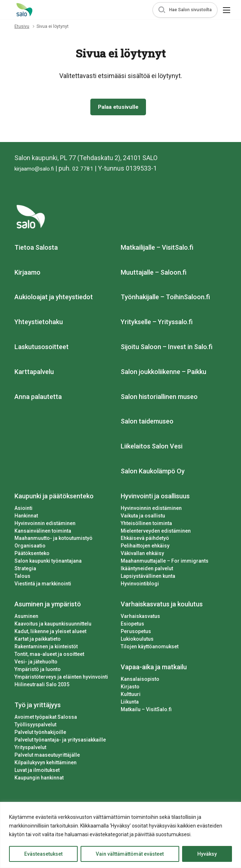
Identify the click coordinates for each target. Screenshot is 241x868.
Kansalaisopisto (140, 680)
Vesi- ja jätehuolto (36, 663)
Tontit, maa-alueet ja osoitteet (49, 656)
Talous (22, 578)
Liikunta (130, 703)
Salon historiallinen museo (159, 398)
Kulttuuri (131, 696)
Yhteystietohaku (39, 324)
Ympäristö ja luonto (38, 671)
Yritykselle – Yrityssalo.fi (157, 324)
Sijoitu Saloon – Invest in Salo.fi (167, 348)
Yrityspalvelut (30, 749)
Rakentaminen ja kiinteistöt (46, 648)
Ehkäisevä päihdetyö (145, 540)
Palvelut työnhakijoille (40, 734)
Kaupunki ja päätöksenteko (54, 497)
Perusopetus (136, 633)
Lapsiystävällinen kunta (148, 578)
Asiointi (23, 510)
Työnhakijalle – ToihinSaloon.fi (165, 299)
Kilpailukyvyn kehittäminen (46, 764)
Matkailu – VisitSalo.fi (146, 711)
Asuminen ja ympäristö (48, 606)
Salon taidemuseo (147, 423)
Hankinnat (26, 517)
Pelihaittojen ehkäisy (145, 547)
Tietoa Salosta (36, 249)
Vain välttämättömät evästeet (130, 854)
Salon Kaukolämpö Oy (153, 472)
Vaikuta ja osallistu (143, 517)
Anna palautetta (38, 398)
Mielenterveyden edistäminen (156, 532)
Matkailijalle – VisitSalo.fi (157, 249)
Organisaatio (30, 547)
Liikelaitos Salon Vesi (152, 448)
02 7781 (92, 170)
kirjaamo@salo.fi (38, 170)
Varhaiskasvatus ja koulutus (162, 606)
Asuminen (26, 618)
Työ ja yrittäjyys (38, 706)
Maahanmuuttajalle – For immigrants (165, 563)
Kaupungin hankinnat (39, 779)
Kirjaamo (27, 274)
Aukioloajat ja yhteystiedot (54, 299)
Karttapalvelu (34, 373)
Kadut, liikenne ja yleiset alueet (50, 633)
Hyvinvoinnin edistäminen (45, 525)
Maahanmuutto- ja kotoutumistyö (53, 540)
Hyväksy (207, 854)
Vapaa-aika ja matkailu (154, 669)
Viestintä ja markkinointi (43, 585)
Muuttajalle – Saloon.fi (154, 274)
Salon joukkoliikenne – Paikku (163, 373)
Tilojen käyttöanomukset (150, 648)
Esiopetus (132, 626)
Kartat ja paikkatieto (38, 641)
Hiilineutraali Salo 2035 (42, 686)
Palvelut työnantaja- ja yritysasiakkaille (60, 741)
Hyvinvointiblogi (140, 585)
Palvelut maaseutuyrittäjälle (47, 756)
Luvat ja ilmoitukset (37, 772)
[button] (185, 10)
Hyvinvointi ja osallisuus (155, 497)
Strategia (25, 570)
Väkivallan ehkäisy (142, 555)
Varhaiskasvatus (140, 618)
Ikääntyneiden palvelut (147, 570)
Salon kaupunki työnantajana (48, 563)
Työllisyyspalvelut (35, 726)
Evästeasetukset (43, 854)
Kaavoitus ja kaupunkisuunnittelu (53, 626)
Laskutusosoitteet (42, 348)
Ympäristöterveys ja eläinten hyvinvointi (61, 678)
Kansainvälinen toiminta (43, 532)
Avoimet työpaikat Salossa (46, 718)
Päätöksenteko (32, 555)
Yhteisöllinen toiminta (146, 525)
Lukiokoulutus (137, 641)
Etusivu (22, 26)
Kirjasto (130, 688)
